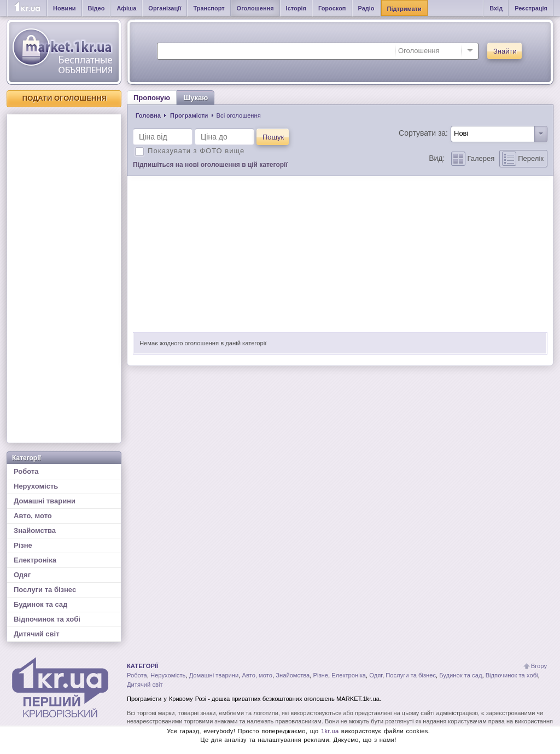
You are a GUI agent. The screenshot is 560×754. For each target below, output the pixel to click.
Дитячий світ (37, 634)
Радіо (366, 8)
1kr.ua (330, 731)
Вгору (539, 666)
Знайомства (35, 530)
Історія (296, 8)
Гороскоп (332, 8)
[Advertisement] (64, 279)
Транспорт (209, 8)
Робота (26, 471)
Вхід (496, 8)
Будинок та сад (40, 604)
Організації (165, 8)
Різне (23, 545)
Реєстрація (531, 8)
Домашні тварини (45, 501)
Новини (65, 8)
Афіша (126, 8)
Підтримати (404, 9)
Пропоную (152, 98)
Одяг (22, 575)
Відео (97, 8)
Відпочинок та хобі (47, 619)
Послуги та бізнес (45, 590)
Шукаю (196, 98)
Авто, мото (33, 516)
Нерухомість (36, 486)
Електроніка (35, 560)
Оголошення (255, 8)
